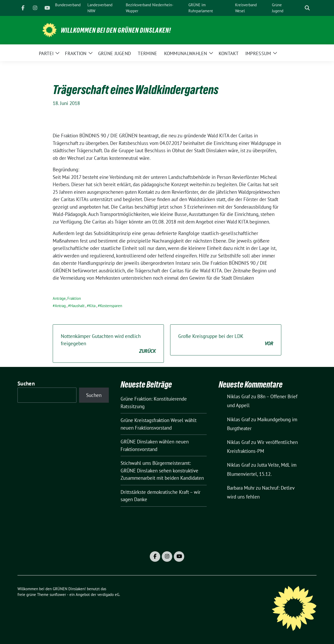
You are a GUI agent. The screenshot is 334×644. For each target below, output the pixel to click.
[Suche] (300, 8)
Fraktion (74, 298)
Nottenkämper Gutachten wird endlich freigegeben (108, 344)
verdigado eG (108, 595)
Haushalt (77, 306)
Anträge (59, 298)
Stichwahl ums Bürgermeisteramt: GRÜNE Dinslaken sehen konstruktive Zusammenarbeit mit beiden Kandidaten (162, 470)
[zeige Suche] (307, 8)
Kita (92, 306)
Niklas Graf (238, 396)
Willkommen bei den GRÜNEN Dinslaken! (116, 30)
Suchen (26, 384)
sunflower (58, 595)
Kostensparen (111, 306)
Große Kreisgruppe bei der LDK (226, 340)
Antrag (60, 306)
